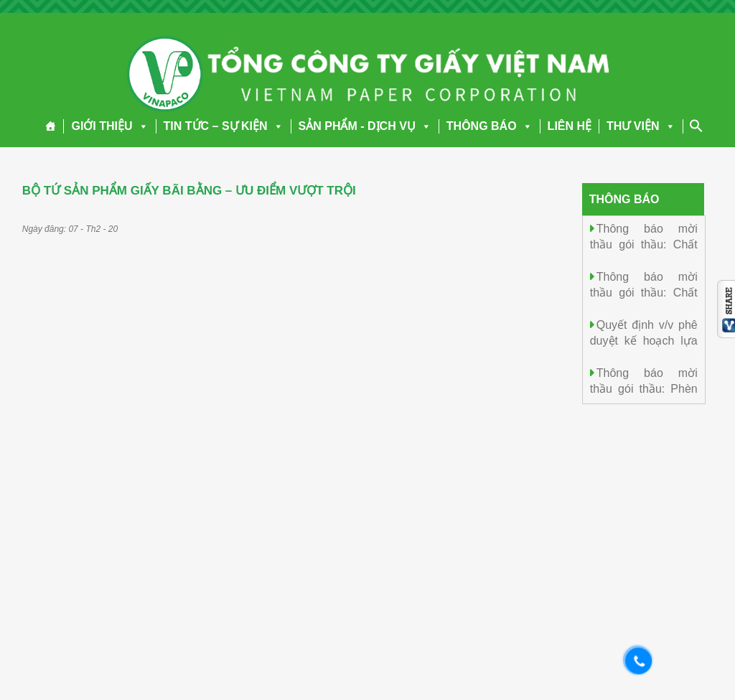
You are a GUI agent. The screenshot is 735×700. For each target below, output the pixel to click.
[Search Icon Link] (696, 126)
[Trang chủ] (51, 126)
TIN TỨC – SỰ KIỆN (224, 126)
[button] (141, 126)
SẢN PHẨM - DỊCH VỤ (365, 126)
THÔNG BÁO (490, 126)
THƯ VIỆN (641, 126)
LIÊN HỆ (570, 126)
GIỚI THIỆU (109, 126)
